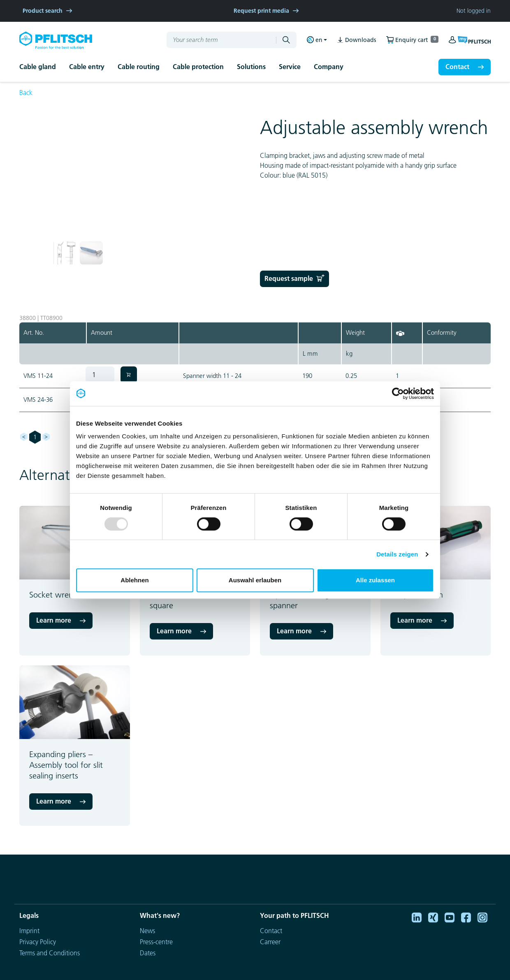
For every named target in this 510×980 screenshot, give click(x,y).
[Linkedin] (417, 917)
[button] (44, 67)
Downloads (356, 40)
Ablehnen (134, 580)
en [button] (315, 40)
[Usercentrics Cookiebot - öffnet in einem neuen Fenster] (398, 394)
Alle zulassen (375, 580)
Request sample (294, 278)
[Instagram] (482, 917)
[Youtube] (450, 917)
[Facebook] (466, 917)
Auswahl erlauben (255, 580)
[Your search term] (218, 40)
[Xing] (433, 917)
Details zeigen (397, 554)
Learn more (54, 620)
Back (26, 93)
